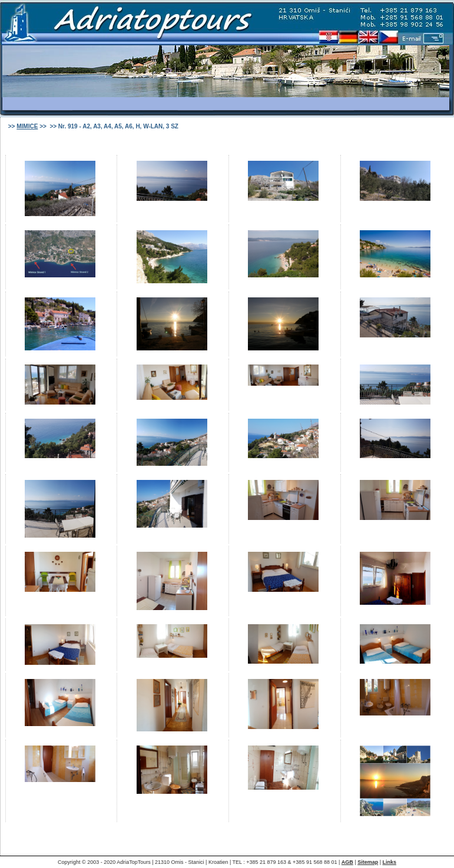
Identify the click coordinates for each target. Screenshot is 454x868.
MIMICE (27, 126)
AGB (347, 862)
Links (389, 862)
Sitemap (368, 862)
